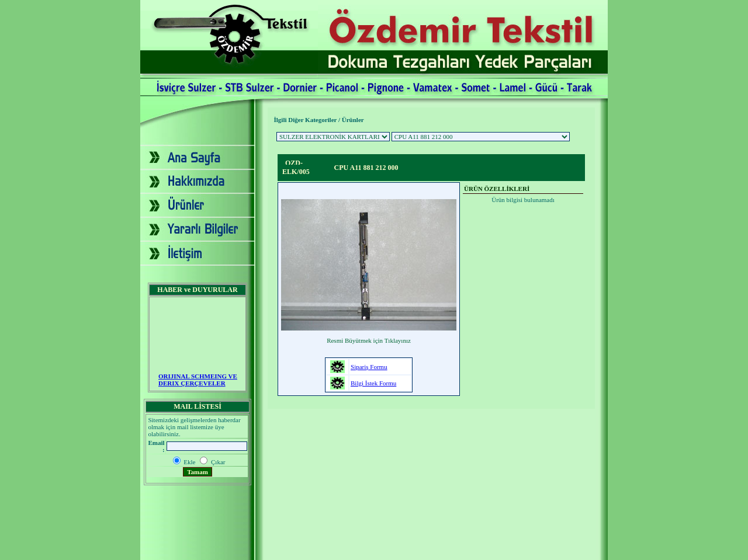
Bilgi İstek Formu (373, 383)
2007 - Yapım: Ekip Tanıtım (374, 550)
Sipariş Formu (369, 367)
